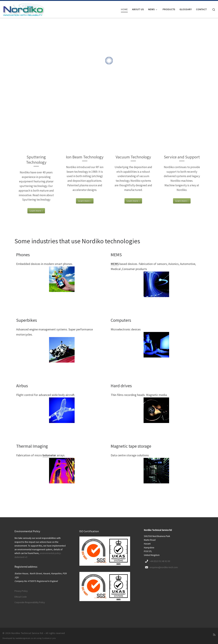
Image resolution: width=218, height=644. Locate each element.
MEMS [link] (115, 264)
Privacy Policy (21, 591)
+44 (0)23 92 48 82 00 (160, 561)
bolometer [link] (49, 455)
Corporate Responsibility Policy (30, 602)
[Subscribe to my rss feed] (214, 635)
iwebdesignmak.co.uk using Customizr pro (36, 638)
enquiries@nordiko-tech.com (164, 567)
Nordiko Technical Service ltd (27, 633)
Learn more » (36, 211)
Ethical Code (21, 597)
